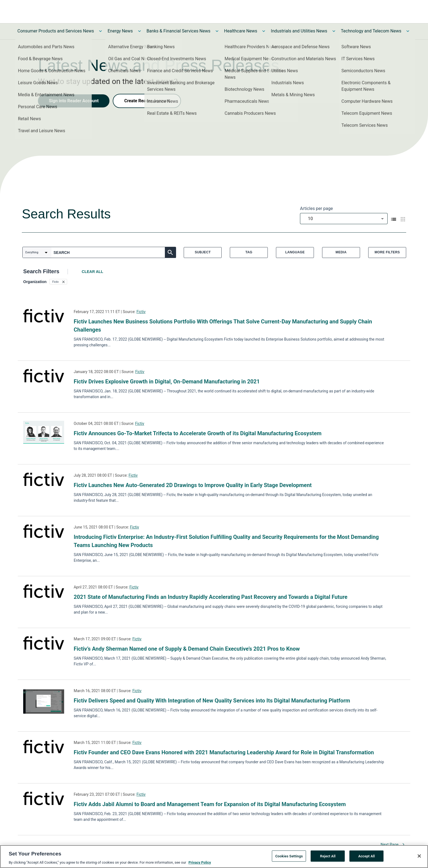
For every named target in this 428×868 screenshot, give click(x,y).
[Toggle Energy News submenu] (139, 31)
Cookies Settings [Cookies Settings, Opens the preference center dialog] (289, 858)
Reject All (328, 858)
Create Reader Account (147, 101)
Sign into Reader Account (74, 101)
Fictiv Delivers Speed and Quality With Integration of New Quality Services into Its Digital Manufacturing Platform (212, 701)
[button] (58, 282)
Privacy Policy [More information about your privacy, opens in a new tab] (200, 865)
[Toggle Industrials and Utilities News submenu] (334, 31)
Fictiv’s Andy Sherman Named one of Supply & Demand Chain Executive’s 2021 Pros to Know (187, 649)
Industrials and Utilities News (299, 31)
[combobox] (344, 219)
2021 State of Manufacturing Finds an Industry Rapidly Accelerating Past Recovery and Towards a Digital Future (211, 597)
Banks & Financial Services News (179, 31)
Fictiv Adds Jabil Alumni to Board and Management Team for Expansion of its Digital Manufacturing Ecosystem (210, 804)
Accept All (366, 858)
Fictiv (141, 312)
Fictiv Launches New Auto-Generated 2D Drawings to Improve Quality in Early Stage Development (193, 485)
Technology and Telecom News (371, 31)
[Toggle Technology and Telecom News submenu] (408, 31)
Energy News (120, 31)
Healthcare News (241, 31)
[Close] (419, 858)
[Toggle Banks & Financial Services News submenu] (217, 31)
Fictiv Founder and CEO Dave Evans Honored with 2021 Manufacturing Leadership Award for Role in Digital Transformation (224, 752)
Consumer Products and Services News (56, 31)
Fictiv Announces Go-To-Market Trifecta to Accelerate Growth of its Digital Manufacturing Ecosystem (198, 433)
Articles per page (316, 208)
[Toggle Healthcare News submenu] (264, 31)
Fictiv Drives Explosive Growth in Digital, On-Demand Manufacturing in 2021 (167, 382)
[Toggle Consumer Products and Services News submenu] (100, 31)
